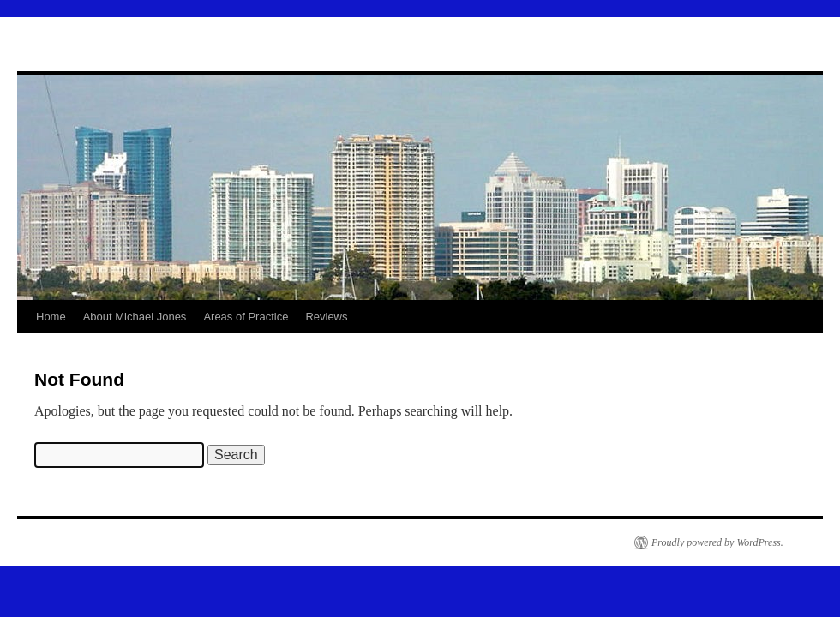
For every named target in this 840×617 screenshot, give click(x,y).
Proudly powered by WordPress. (717, 542)
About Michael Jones (135, 317)
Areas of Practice (246, 317)
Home (51, 317)
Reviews (326, 317)
